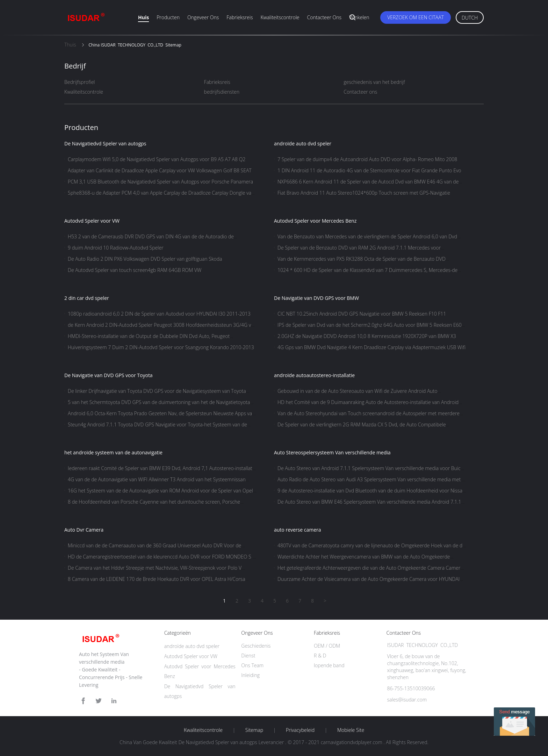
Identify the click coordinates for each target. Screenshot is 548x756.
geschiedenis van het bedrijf (374, 82)
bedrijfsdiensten (222, 92)
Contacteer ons (325, 17)
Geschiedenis (256, 646)
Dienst (248, 656)
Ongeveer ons (203, 17)
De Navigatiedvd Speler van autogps (105, 143)
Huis (143, 17)
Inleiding (250, 675)
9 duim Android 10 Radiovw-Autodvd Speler (116, 248)
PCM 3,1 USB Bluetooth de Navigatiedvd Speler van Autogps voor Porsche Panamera (160, 182)
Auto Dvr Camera (84, 530)
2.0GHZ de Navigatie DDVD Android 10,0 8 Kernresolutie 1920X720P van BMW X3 (367, 336)
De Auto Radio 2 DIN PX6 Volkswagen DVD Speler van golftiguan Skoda (145, 259)
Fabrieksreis (240, 17)
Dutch (470, 18)
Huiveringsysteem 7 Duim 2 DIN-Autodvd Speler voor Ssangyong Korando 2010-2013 (161, 347)
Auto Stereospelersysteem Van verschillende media (332, 452)
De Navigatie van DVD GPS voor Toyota (109, 375)
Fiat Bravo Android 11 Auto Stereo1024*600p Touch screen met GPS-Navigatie (364, 193)
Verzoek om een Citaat (416, 17)
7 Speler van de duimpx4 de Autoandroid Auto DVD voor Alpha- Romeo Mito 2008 (367, 159)
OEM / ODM (327, 646)
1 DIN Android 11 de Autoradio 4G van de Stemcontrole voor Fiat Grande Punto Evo (369, 170)
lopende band (329, 665)
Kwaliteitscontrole (280, 17)
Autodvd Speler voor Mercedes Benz (315, 221)
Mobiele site (351, 730)
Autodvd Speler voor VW (92, 221)
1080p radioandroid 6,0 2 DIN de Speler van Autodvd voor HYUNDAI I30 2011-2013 (159, 314)
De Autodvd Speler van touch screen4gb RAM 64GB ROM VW (135, 270)
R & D (320, 656)
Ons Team (252, 665)
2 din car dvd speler (87, 298)
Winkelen (359, 17)
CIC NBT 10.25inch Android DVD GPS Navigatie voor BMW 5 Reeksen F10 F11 (362, 314)
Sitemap (254, 730)
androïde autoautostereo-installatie (314, 375)
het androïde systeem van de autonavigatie (113, 452)
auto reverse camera (298, 530)
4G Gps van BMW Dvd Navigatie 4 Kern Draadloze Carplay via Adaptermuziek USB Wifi (372, 347)
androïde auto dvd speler (303, 143)
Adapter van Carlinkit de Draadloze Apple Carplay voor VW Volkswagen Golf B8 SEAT (160, 170)
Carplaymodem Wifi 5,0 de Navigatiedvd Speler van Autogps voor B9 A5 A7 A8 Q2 (157, 159)
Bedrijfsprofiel (80, 82)
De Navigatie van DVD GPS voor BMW (316, 298)
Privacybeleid (300, 730)
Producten (168, 17)
